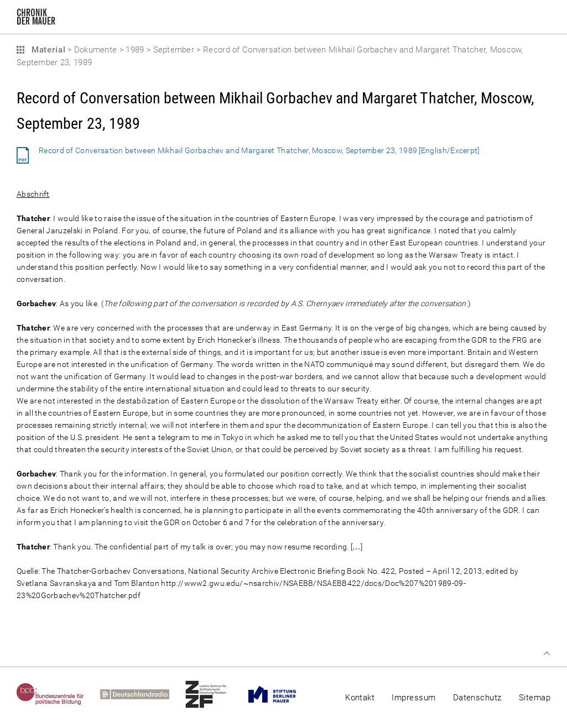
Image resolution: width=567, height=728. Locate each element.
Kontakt (360, 698)
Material (47, 50)
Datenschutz (477, 698)
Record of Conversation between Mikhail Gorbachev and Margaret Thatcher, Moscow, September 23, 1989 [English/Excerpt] (259, 150)
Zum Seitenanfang (547, 653)
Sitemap (535, 698)
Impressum (413, 698)
